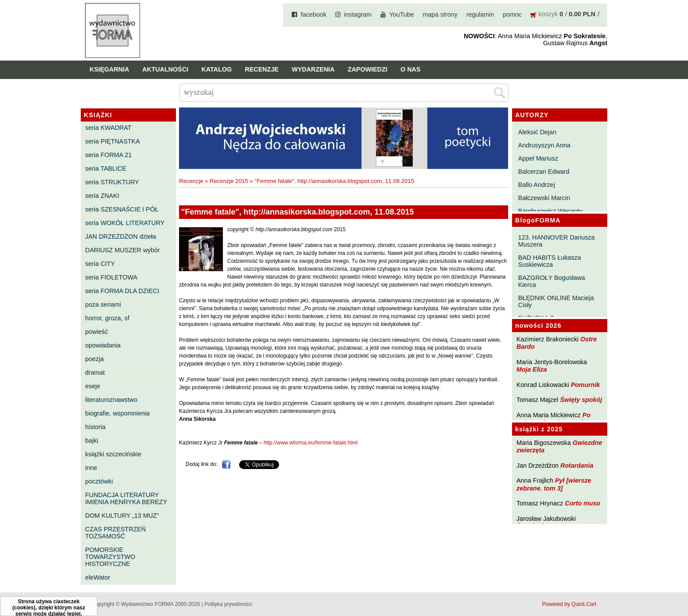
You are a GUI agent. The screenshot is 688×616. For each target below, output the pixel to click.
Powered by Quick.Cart (569, 604)
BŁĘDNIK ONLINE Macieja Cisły (556, 301)
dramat (95, 372)
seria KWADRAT (108, 128)
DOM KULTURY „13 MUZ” (122, 516)
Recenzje (262, 69)
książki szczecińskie (113, 454)
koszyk (548, 14)
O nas (411, 69)
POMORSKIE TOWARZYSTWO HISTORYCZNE (110, 557)
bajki (92, 441)
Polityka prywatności (228, 604)
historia (95, 427)
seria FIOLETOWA (111, 277)
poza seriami (103, 304)
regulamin (480, 14)
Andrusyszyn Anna (544, 145)
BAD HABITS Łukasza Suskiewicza (550, 261)
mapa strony (440, 14)
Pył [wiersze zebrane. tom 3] (554, 484)
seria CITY (100, 264)
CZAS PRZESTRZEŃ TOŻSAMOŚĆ (115, 533)
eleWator (98, 577)
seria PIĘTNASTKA (113, 141)
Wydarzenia (313, 69)
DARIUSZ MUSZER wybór (122, 250)
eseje (93, 386)
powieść (97, 332)
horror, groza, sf (107, 318)
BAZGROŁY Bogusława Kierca (552, 281)
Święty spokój (581, 400)
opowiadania (103, 345)
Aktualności (165, 69)
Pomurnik (585, 385)
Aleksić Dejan (537, 132)
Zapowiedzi (367, 69)
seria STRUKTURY (112, 182)
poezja (94, 359)
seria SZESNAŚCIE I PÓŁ (122, 209)
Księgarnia (109, 69)
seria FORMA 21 (108, 155)
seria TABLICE (106, 168)
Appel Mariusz (538, 158)
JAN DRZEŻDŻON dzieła (121, 236)
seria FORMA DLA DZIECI (122, 291)
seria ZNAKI (102, 196)
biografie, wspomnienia (117, 413)
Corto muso (582, 503)
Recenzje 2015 (229, 181)
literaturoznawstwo (111, 400)
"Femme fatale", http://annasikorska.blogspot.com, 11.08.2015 (334, 181)
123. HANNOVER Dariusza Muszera (556, 241)
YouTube (402, 14)
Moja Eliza (532, 369)
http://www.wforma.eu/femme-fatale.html (311, 443)
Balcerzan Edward (544, 172)
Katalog (217, 69)
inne (91, 468)
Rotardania (577, 466)
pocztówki (99, 481)
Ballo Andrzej (537, 185)
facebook (313, 14)
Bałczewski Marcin (544, 198)
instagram (358, 14)
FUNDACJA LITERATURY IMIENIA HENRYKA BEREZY (126, 498)
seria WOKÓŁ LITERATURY (125, 223)
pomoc (512, 14)
